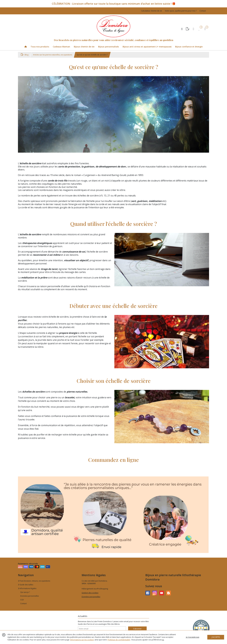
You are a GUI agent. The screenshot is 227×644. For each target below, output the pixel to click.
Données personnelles (30, 596)
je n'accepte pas (193, 637)
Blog (25, 55)
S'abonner (137, 629)
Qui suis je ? (25, 592)
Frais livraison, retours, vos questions (34, 581)
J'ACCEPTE (216, 637)
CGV (22, 600)
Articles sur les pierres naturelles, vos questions (53, 55)
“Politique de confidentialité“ (119, 640)
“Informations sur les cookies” (82, 640)
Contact (203, 11)
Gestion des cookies (90, 593)
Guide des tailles (26, 585)
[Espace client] (193, 29)
